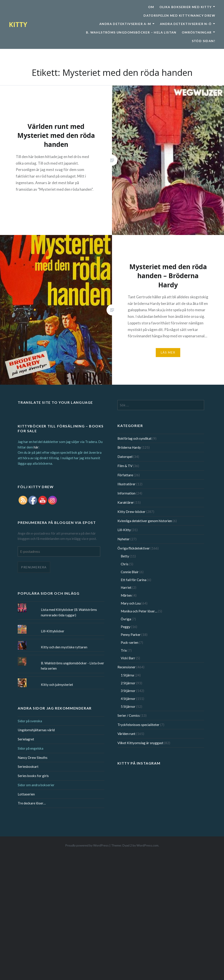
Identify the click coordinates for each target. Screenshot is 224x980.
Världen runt (126, 734)
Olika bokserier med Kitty (186, 7)
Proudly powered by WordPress (87, 845)
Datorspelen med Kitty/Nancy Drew (179, 15)
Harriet (126, 587)
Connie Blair (130, 572)
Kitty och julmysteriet (57, 685)
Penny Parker (131, 635)
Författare (125, 475)
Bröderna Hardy (129, 447)
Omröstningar (197, 32)
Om (151, 7)
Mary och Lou (131, 603)
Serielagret (26, 739)
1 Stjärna (127, 675)
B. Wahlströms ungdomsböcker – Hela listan (131, 32)
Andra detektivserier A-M (125, 24)
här (36, 447)
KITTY (18, 24)
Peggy (126, 627)
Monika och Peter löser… (139, 611)
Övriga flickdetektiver (134, 548)
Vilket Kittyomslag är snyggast (140, 743)
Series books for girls (33, 776)
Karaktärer (126, 502)
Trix (124, 650)
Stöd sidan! (204, 41)
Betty (125, 556)
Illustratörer (127, 484)
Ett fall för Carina (134, 580)
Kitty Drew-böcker (131, 512)
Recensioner (127, 667)
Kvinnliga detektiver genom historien (145, 521)
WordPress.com (147, 845)
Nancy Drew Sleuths (33, 758)
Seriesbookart (28, 767)
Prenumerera (34, 567)
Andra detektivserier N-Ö (186, 24)
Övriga (126, 619)
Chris (125, 564)
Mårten (126, 595)
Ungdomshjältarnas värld (36, 730)
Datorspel (125, 457)
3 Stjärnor (128, 691)
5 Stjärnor (128, 706)
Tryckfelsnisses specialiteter (138, 725)
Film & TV (125, 466)
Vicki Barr (128, 658)
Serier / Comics (129, 715)
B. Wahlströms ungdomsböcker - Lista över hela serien (73, 666)
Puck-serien (129, 642)
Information (126, 493)
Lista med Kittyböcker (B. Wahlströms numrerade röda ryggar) (69, 612)
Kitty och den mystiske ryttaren (64, 647)
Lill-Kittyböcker (53, 631)
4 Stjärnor (128, 699)
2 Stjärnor (128, 683)
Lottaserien (26, 794)
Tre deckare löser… (32, 803)
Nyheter (124, 539)
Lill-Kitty (124, 530)
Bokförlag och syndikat (135, 438)
